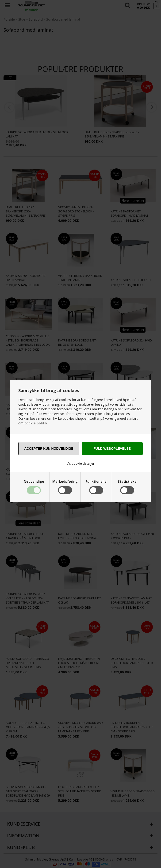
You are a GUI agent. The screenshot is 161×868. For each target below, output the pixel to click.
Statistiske (127, 482)
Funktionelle (96, 482)
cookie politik (36, 423)
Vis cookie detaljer (80, 463)
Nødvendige (34, 482)
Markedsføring (65, 482)
